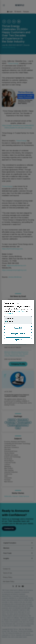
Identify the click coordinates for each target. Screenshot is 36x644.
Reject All (18, 340)
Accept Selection (18, 334)
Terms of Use (8, 313)
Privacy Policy (20, 311)
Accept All (18, 328)
